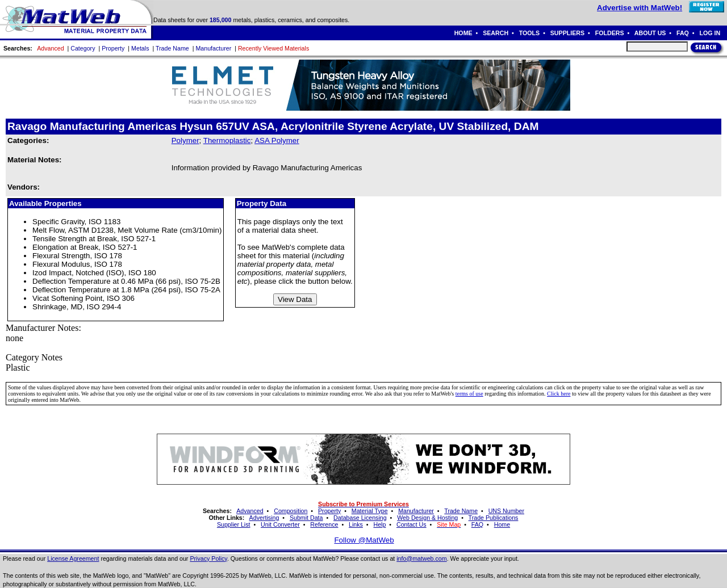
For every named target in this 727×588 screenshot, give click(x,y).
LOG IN (710, 33)
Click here (559, 394)
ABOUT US (650, 33)
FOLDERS (610, 33)
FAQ (683, 33)
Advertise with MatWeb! (640, 8)
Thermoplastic (227, 140)
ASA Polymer (277, 140)
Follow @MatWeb (364, 540)
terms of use (469, 394)
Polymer (185, 140)
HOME (463, 33)
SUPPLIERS (567, 33)
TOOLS (530, 33)
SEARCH (496, 33)
